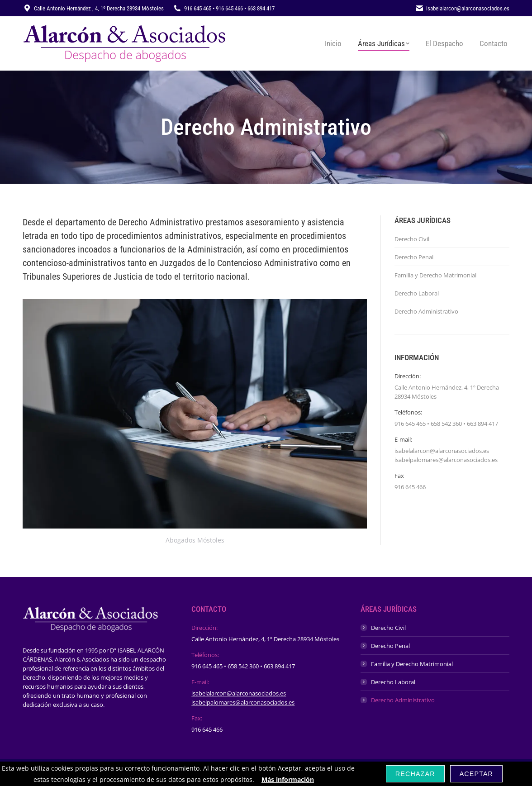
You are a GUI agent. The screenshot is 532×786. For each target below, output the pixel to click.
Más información (288, 779)
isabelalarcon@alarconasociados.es (239, 693)
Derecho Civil (412, 239)
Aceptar (476, 774)
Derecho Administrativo (426, 311)
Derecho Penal (414, 257)
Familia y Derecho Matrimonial (435, 275)
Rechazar (415, 774)
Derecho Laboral (417, 293)
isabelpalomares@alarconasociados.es (243, 702)
